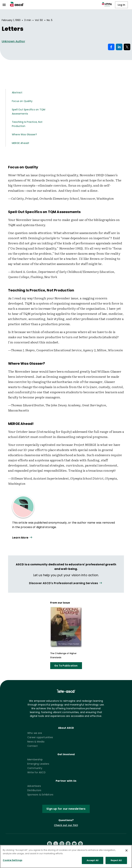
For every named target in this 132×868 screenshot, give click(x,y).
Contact (32, 746)
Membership (35, 759)
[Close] (126, 850)
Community (35, 768)
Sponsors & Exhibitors (40, 795)
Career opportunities (40, 737)
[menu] (4, 5)
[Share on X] (127, 47)
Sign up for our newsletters (66, 809)
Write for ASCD (36, 772)
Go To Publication (66, 666)
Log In (121, 5)
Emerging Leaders (38, 764)
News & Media (36, 742)
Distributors (34, 790)
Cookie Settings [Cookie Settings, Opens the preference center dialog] (12, 860)
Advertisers (34, 786)
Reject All (116, 860)
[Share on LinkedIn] (119, 47)
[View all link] (66, 583)
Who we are (35, 733)
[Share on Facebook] (111, 47)
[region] (66, 856)
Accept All (93, 860)
